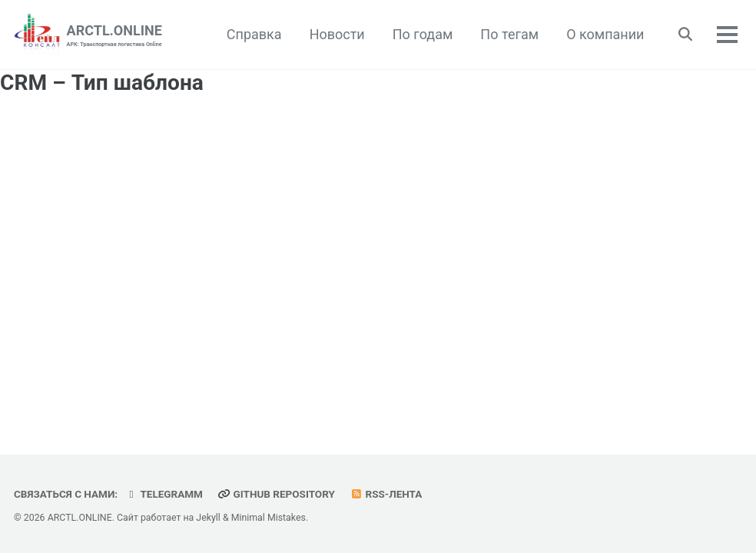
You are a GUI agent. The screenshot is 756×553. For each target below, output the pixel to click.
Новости (337, 34)
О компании (605, 34)
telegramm (164, 494)
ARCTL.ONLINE (114, 36)
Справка (254, 34)
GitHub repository (276, 494)
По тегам (509, 34)
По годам (423, 34)
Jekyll (208, 518)
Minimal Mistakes (269, 518)
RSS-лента (386, 494)
